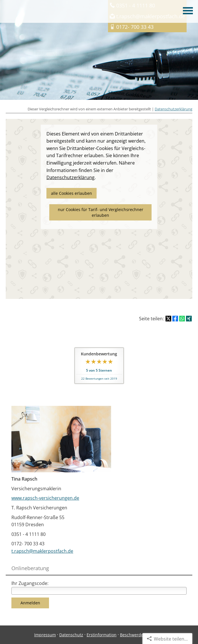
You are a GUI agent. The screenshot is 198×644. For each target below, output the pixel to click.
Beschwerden (133, 635)
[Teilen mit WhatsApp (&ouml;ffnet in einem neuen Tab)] (182, 319)
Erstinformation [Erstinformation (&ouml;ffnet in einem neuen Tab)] (102, 635)
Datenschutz (71, 635)
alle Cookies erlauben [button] (72, 193)
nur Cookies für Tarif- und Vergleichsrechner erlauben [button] (101, 212)
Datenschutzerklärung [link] (71, 177)
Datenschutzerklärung (173, 109)
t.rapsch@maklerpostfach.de (42, 551)
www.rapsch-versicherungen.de (45, 498)
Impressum (45, 635)
